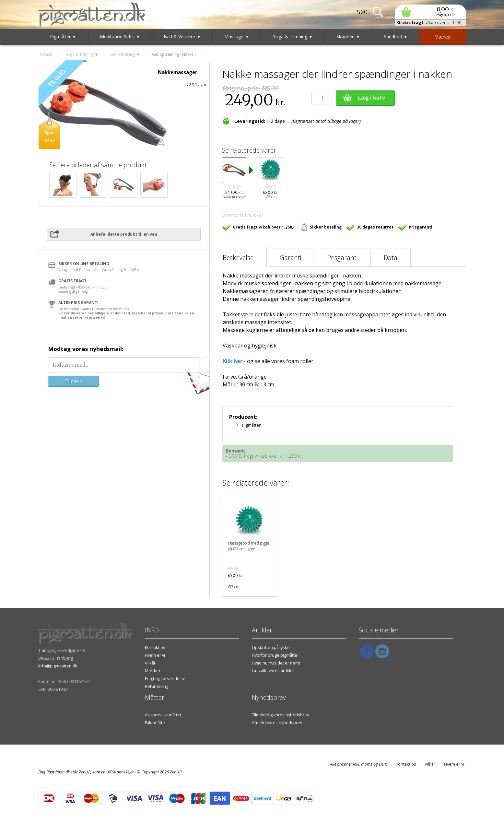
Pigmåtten (252, 425)
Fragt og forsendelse (165, 678)
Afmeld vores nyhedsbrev (277, 723)
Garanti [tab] (290, 258)
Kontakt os (155, 647)
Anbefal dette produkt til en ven (124, 234)
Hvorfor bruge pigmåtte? (275, 655)
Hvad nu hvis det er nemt (276, 663)
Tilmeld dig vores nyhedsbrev (280, 715)
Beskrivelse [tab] (238, 258)
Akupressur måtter (163, 715)
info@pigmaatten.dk (58, 666)
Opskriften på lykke (271, 647)
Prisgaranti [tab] (342, 258)
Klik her (233, 361)
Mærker (153, 671)
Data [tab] (391, 258)
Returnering (157, 686)
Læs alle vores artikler (273, 671)
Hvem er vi (155, 655)
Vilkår (150, 663)
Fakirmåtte (155, 723)
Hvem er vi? (455, 764)
